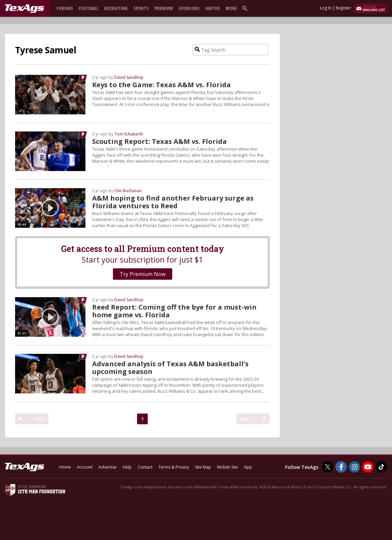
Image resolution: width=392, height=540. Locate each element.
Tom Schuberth (129, 134)
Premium (164, 8)
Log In (326, 8)
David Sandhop (129, 77)
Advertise (108, 467)
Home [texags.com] (65, 467)
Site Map (203, 467)
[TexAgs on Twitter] (328, 467)
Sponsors (189, 8)
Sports (141, 8)
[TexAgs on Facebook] (341, 467)
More (231, 8)
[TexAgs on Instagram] (354, 467)
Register (343, 8)
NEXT (245, 419)
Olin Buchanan (128, 191)
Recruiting (116, 8)
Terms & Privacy (174, 467)
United (213, 8)
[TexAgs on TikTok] (381, 467)
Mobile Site (227, 467)
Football (89, 8)
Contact (145, 467)
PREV (40, 419)
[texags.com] (24, 9)
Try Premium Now (143, 274)
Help (127, 467)
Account (85, 467)
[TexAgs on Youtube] (368, 467)
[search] (246, 8)
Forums (65, 8)
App (248, 467)
